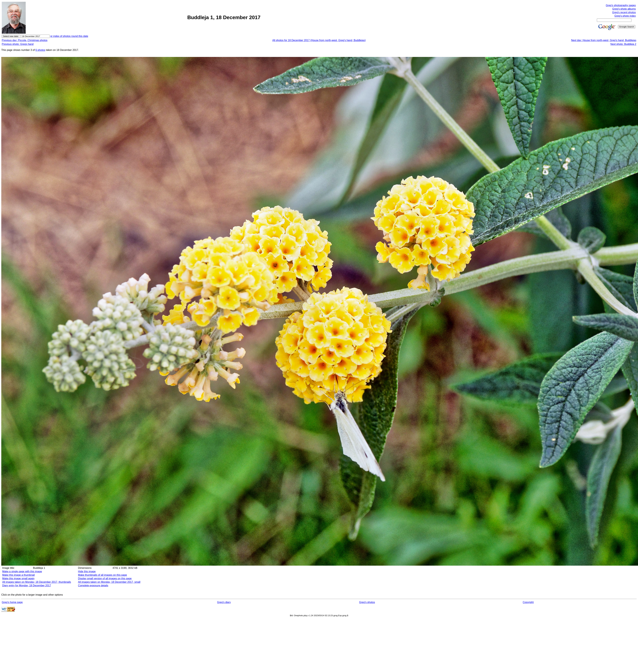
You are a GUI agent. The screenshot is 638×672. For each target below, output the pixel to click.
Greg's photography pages (621, 5)
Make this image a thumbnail (19, 575)
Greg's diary (224, 602)
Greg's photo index (625, 16)
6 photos (40, 50)
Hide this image (87, 571)
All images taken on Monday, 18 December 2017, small (109, 582)
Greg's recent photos (624, 12)
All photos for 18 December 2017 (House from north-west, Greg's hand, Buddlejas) (319, 40)
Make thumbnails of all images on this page (102, 575)
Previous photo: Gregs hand (18, 44)
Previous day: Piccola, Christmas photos (25, 40)
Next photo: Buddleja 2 (623, 44)
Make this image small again (18, 578)
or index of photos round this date (69, 36)
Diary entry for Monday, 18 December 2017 (27, 585)
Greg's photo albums (624, 9)
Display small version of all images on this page (105, 578)
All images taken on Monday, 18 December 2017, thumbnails (37, 582)
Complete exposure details (93, 585)
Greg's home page (12, 602)
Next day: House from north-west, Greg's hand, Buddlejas (604, 40)
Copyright (528, 602)
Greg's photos (367, 602)
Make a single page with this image (22, 571)
